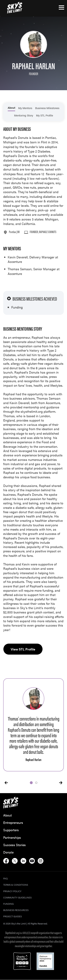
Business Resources (16, 910)
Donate (8, 852)
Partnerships (12, 837)
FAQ (5, 878)
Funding (8, 904)
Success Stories (14, 845)
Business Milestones (47, 108)
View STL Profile (23, 649)
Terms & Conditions (16, 885)
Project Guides (13, 916)
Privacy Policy (12, 891)
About (11, 108)
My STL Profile (45, 115)
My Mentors (25, 108)
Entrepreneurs (13, 823)
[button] (31, 783)
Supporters (11, 830)
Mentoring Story (24, 115)
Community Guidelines (17, 897)
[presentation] (6, 783)
